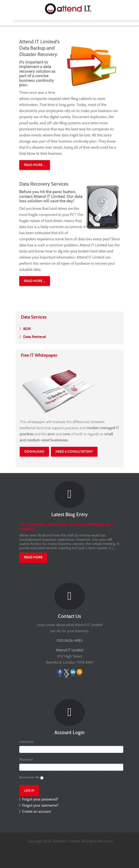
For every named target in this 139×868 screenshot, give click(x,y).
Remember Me (29, 777)
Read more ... (35, 165)
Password (26, 759)
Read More (33, 557)
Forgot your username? (40, 805)
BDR (27, 329)
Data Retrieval (35, 337)
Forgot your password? (40, 799)
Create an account (36, 811)
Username (26, 742)
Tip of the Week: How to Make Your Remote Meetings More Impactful (66, 527)
